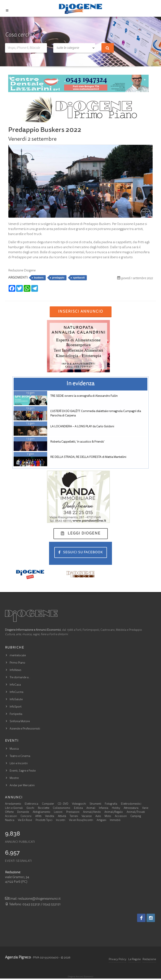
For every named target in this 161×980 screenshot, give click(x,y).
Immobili (115, 820)
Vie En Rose (25, 820)
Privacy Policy (118, 959)
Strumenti (95, 804)
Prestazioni (73, 812)
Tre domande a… (20, 678)
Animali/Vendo (92, 812)
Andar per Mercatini (22, 786)
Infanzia (104, 808)
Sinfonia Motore (20, 722)
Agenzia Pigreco (18, 958)
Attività (62, 816)
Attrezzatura (131, 808)
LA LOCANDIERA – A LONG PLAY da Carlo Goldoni (82, 427)
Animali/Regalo (114, 812)
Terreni (74, 816)
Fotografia (111, 804)
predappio (58, 278)
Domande (23, 812)
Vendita (50, 816)
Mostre (14, 778)
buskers (39, 278)
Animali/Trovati (136, 812)
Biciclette (44, 808)
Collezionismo (62, 808)
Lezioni (58, 812)
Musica (14, 749)
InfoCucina (16, 692)
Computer (48, 804)
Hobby (116, 808)
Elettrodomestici (131, 804)
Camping (136, 816)
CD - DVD (63, 804)
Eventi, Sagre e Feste (23, 771)
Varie (145, 808)
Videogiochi (79, 804)
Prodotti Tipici (44, 820)
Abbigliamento (42, 812)
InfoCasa (15, 685)
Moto (108, 816)
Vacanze (87, 816)
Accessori (11, 816)
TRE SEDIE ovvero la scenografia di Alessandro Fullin (84, 396)
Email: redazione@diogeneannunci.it (33, 899)
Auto (98, 816)
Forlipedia (16, 714)
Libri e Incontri (19, 764)
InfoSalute (16, 700)
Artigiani (101, 820)
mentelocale (18, 656)
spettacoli (79, 278)
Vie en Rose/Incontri (81, 820)
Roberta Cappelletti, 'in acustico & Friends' (77, 442)
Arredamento (13, 804)
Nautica (10, 820)
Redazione (149, 959)
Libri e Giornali (14, 808)
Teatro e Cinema (20, 756)
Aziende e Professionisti (25, 729)
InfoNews (16, 670)
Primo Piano (17, 663)
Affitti (38, 816)
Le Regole (134, 959)
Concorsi (26, 816)
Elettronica (31, 804)
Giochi (30, 808)
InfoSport (16, 707)
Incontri (61, 820)
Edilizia (78, 808)
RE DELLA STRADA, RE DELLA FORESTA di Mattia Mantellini (88, 457)
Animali (91, 808)
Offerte (9, 812)
